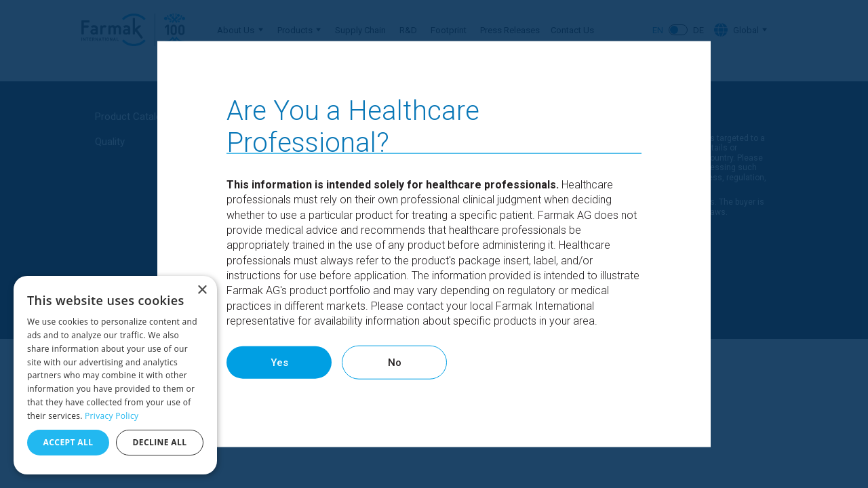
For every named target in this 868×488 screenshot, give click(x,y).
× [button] (202, 290)
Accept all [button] (68, 442)
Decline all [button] (160, 442)
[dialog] (115, 375)
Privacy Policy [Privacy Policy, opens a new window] (112, 416)
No (443, 362)
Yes (294, 362)
